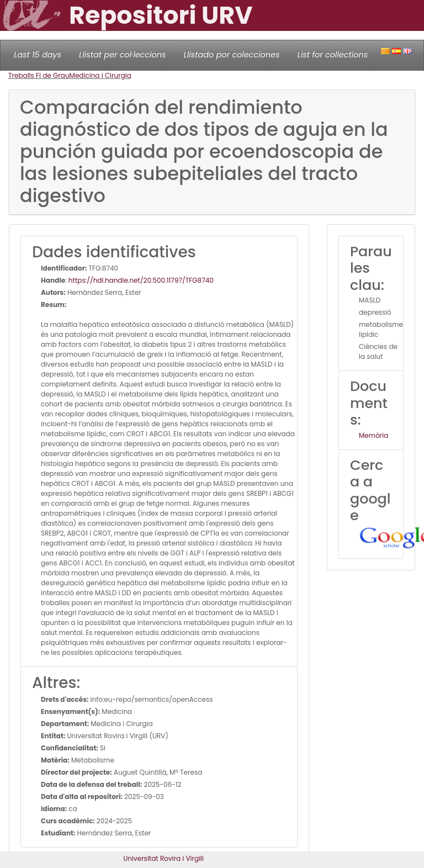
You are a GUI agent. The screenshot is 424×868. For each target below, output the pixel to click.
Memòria (373, 435)
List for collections (332, 55)
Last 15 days (38, 55)
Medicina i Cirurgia (100, 75)
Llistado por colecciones (232, 55)
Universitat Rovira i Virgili (163, 858)
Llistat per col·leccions (123, 55)
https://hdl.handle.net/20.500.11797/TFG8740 (141, 280)
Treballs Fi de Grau (39, 75)
